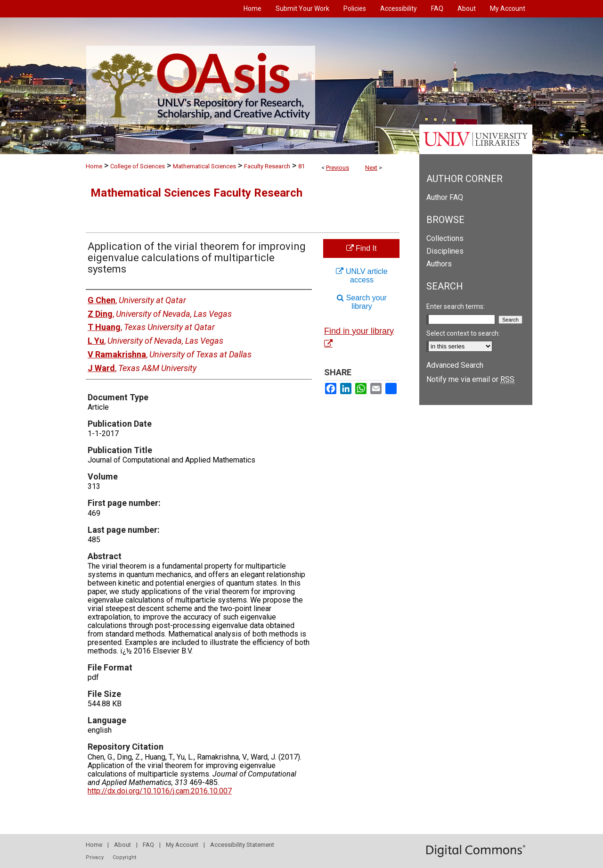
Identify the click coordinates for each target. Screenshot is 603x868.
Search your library (362, 302)
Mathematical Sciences (204, 166)
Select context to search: (463, 333)
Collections (445, 238)
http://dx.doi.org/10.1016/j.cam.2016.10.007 (160, 791)
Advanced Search (455, 365)
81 (301, 166)
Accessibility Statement (242, 845)
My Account (182, 845)
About (122, 845)
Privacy (95, 857)
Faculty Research (267, 166)
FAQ (148, 845)
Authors (439, 264)
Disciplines (445, 251)
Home (94, 166)
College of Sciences (138, 166)
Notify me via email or (470, 379)
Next (371, 168)
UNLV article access (362, 276)
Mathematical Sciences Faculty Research (196, 193)
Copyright (124, 857)
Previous (338, 168)
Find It (362, 248)
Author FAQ (445, 197)
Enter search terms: (456, 306)
